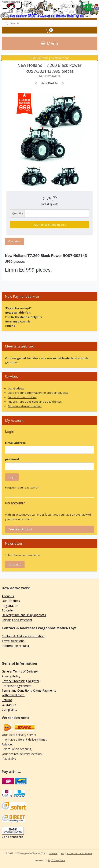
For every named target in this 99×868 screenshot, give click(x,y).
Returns (7, 700)
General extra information (25, 406)
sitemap (54, 853)
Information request (15, 646)
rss (63, 853)
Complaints (9, 710)
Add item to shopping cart (49, 224)
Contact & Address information (23, 636)
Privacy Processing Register (21, 681)
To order (8, 610)
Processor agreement (17, 686)
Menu (49, 43)
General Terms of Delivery (20, 671)
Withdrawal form (13, 695)
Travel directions (13, 641)
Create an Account (20, 529)
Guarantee (9, 705)
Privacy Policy (11, 676)
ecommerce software (79, 853)
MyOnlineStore (57, 860)
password (12, 459)
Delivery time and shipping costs (24, 615)
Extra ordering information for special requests (38, 393)
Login (12, 477)
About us (8, 596)
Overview (14, 241)
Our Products (11, 601)
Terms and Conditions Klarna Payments (29, 690)
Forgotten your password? (22, 487)
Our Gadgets (16, 388)
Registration (10, 606)
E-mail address (15, 443)
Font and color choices (22, 397)
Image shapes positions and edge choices (35, 402)
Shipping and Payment (17, 620)
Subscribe (15, 564)
